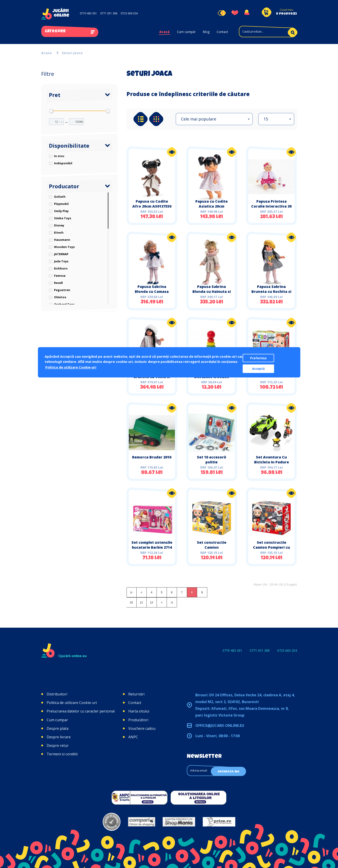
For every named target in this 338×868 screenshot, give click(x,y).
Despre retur (58, 745)
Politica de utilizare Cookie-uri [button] (71, 367)
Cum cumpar (57, 720)
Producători (138, 720)
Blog (206, 32)
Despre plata (58, 728)
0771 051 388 (109, 13)
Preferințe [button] (258, 358)
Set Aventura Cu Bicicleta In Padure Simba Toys (271, 462)
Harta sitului (139, 711)
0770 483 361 (88, 13)
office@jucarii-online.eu (220, 726)
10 (131, 603)
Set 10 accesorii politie (212, 460)
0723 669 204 (129, 13)
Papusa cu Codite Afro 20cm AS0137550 (152, 204)
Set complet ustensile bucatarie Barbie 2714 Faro (152, 547)
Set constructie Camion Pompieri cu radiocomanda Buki (271, 547)
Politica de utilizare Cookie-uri (72, 703)
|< (131, 592)
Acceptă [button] (258, 369)
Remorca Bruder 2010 (152, 457)
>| (172, 603)
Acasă (165, 32)
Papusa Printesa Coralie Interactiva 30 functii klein (271, 206)
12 (152, 603)
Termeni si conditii (62, 754)
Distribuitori (57, 694)
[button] (214, 119)
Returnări (136, 694)
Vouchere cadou (142, 728)
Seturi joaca (72, 53)
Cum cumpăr (186, 32)
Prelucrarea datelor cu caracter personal (81, 711)
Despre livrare (59, 737)
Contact (222, 32)
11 (141, 603)
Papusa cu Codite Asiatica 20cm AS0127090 (212, 206)
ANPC (133, 737)
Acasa (47, 53)
